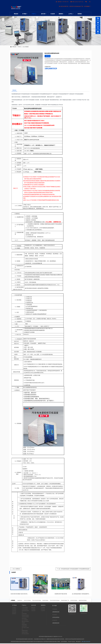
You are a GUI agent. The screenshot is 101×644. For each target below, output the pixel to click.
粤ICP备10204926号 (86, 642)
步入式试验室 (26, 47)
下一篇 (73, 570)
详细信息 (15, 91)
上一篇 (16, 570)
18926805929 (51, 68)
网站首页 (16, 14)
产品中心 (19, 47)
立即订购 (48, 56)
